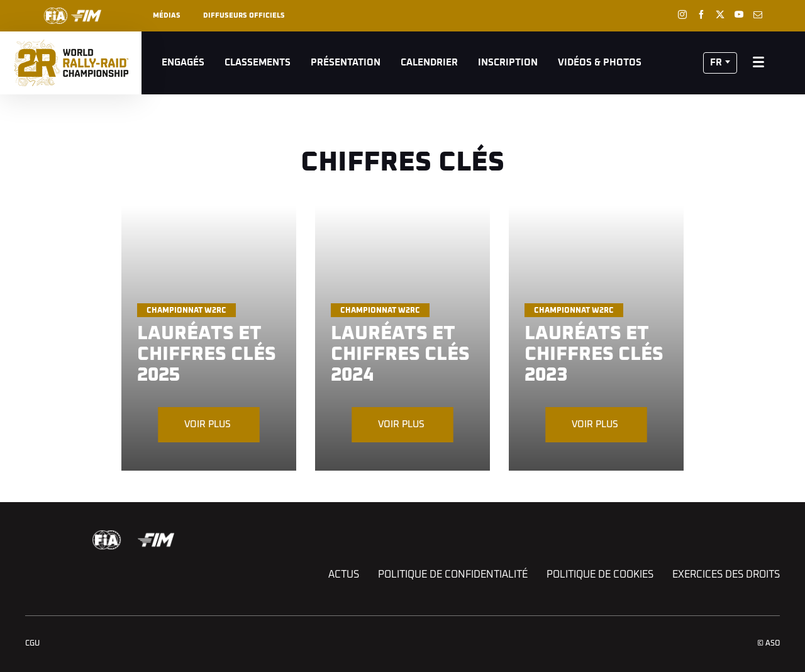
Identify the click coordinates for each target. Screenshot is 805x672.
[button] (720, 63)
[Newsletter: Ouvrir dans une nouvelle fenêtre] (758, 14)
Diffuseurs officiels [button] (244, 15)
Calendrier (429, 63)
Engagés (183, 63)
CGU (32, 644)
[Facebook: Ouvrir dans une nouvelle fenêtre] (701, 14)
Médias (167, 15)
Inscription (508, 63)
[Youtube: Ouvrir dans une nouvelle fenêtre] (739, 14)
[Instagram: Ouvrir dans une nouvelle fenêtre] (682, 14)
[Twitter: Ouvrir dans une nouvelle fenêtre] (720, 14)
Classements (258, 63)
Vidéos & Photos (600, 63)
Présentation (346, 63)
